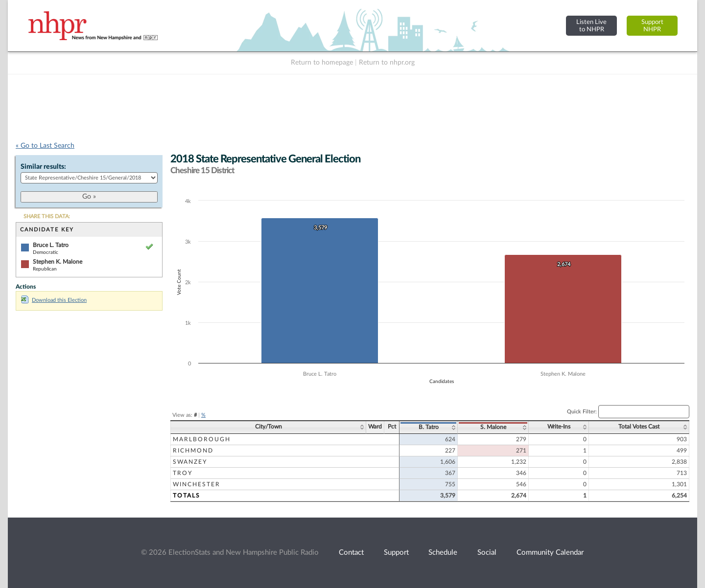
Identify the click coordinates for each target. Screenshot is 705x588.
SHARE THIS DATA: (47, 216)
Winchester (197, 484)
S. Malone (493, 427)
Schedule (443, 553)
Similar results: (43, 167)
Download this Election (54, 300)
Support (396, 553)
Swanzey (190, 462)
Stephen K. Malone (58, 262)
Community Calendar (550, 553)
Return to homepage (322, 63)
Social (487, 553)
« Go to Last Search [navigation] (45, 146)
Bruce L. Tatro (51, 245)
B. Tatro (429, 427)
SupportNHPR (652, 26)
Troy (183, 473)
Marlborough (202, 439)
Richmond (193, 451)
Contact (351, 553)
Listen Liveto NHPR (591, 26)
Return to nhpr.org (387, 63)
